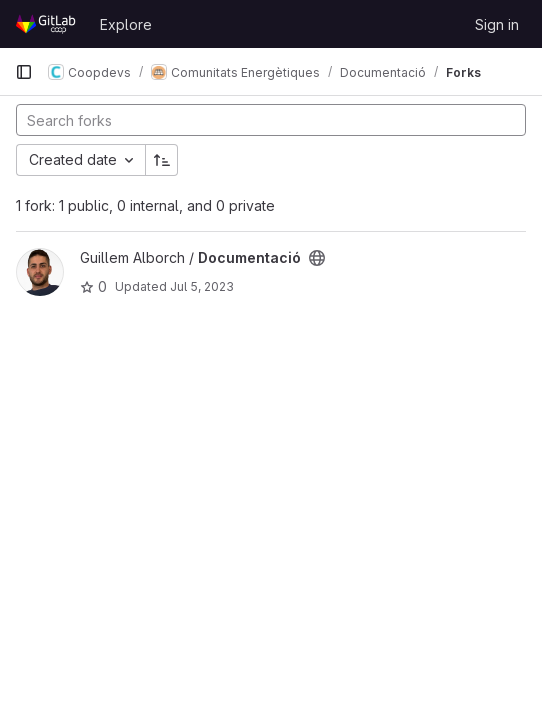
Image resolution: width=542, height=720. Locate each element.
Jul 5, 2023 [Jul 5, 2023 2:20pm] (202, 286)
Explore (126, 24)
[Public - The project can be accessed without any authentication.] (317, 258)
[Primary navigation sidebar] (24, 72)
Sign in (497, 24)
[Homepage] (47, 24)
